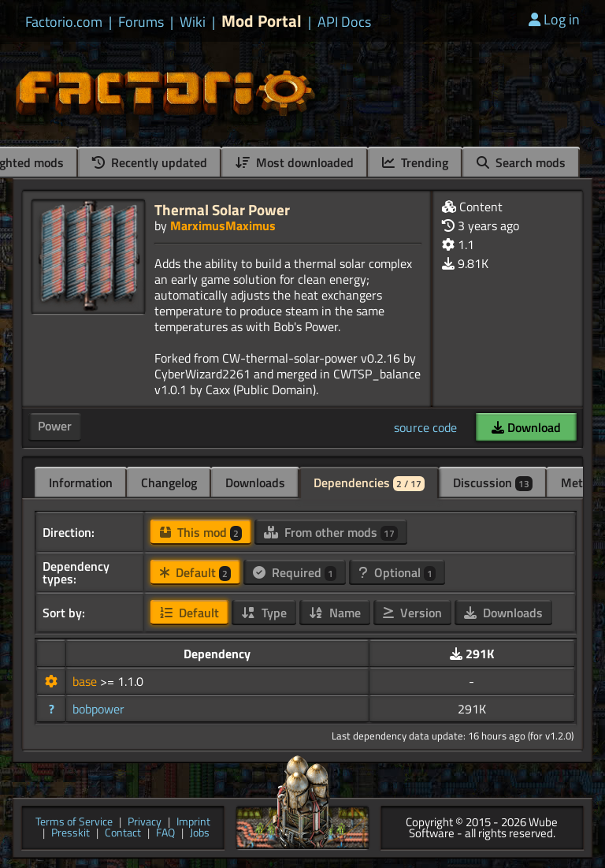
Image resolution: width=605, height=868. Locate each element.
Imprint (193, 823)
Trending (415, 162)
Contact (123, 834)
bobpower (98, 709)
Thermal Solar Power (222, 209)
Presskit (71, 834)
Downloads (255, 482)
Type (264, 613)
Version (412, 613)
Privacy (145, 823)
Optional (397, 572)
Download (526, 427)
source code (425, 427)
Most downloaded (295, 162)
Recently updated (150, 162)
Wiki (193, 22)
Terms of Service (74, 823)
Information (81, 482)
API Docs (344, 22)
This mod (201, 532)
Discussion (493, 482)
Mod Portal (262, 21)
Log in (554, 19)
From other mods (331, 532)
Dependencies (369, 482)
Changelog (169, 482)
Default (195, 572)
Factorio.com (64, 22)
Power (55, 426)
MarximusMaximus (223, 225)
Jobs (200, 834)
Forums (141, 22)
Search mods (521, 162)
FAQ (165, 834)
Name (335, 613)
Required (295, 572)
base (86, 681)
